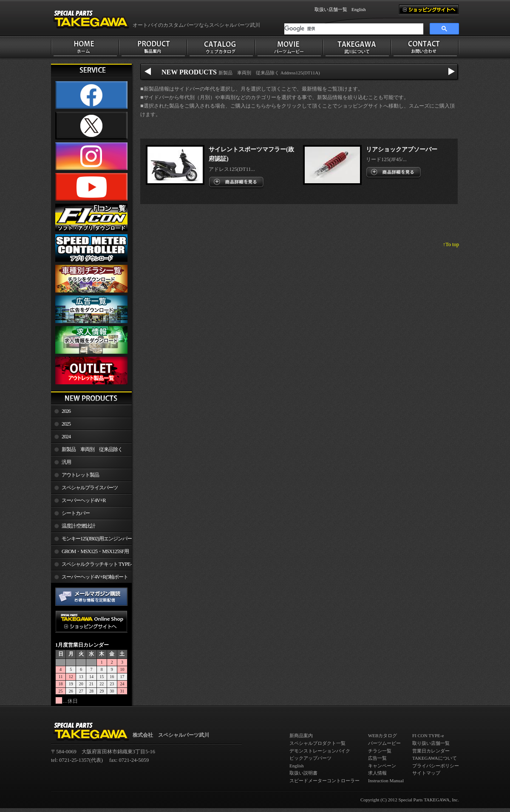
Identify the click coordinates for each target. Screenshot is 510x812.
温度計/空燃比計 (78, 526)
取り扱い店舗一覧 (431, 743)
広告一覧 (377, 758)
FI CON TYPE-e (428, 735)
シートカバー (76, 513)
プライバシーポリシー (436, 766)
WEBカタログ (382, 735)
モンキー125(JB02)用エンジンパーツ (91, 540)
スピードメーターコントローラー (324, 781)
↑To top (451, 244)
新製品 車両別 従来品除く (92, 449)
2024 (66, 437)
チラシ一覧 (380, 751)
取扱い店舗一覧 (331, 9)
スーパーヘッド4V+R (84, 500)
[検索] (354, 29)
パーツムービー (384, 743)
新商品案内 (301, 735)
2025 (66, 424)
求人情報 (377, 773)
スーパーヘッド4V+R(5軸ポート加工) (89, 579)
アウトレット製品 (80, 475)
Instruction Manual (386, 781)
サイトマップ (426, 773)
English (359, 9)
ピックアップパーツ (310, 758)
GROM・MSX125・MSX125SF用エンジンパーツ (90, 553)
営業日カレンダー (431, 751)
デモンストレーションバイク (320, 751)
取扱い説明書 (303, 773)
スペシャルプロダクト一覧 (317, 743)
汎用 (66, 462)
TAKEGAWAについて (435, 758)
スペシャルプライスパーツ (90, 488)
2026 (66, 411)
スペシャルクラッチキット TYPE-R (91, 566)
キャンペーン (382, 766)
